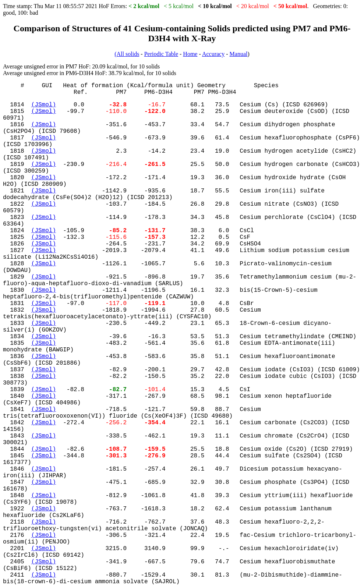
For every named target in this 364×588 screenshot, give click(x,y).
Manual (239, 54)
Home (190, 54)
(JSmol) (44, 105)
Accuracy (213, 54)
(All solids (127, 54)
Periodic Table (161, 54)
